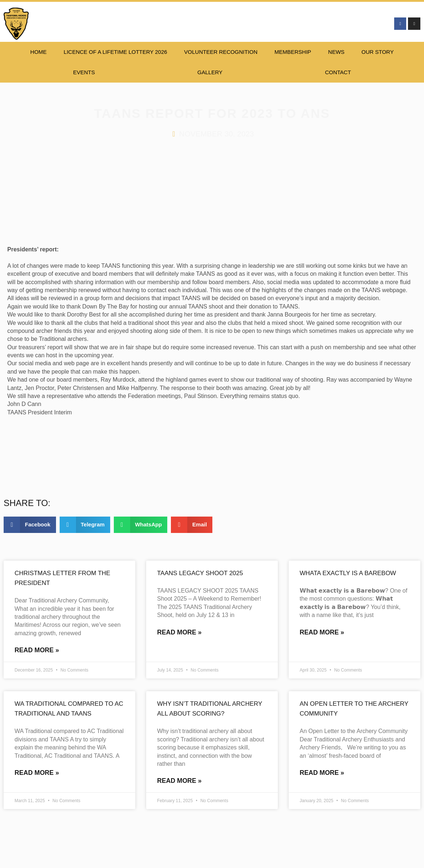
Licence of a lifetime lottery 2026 (115, 52)
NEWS (336, 52)
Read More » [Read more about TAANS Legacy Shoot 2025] (179, 633)
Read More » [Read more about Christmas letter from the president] (37, 650)
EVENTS (84, 72)
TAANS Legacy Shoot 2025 (200, 573)
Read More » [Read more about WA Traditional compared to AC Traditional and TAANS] (37, 773)
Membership (293, 52)
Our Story (378, 52)
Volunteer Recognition (221, 52)
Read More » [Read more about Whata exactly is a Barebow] (322, 633)
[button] (30, 525)
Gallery (210, 72)
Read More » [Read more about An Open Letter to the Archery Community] (322, 773)
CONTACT (338, 72)
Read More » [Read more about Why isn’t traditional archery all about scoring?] (179, 781)
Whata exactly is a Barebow (348, 573)
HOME (38, 52)
